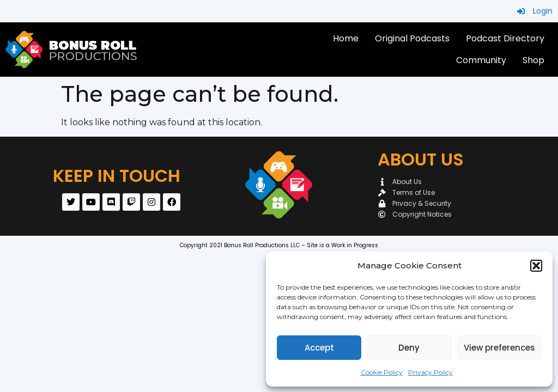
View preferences (499, 348)
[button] (536, 266)
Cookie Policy (382, 372)
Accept (319, 348)
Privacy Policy (430, 372)
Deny (409, 348)
